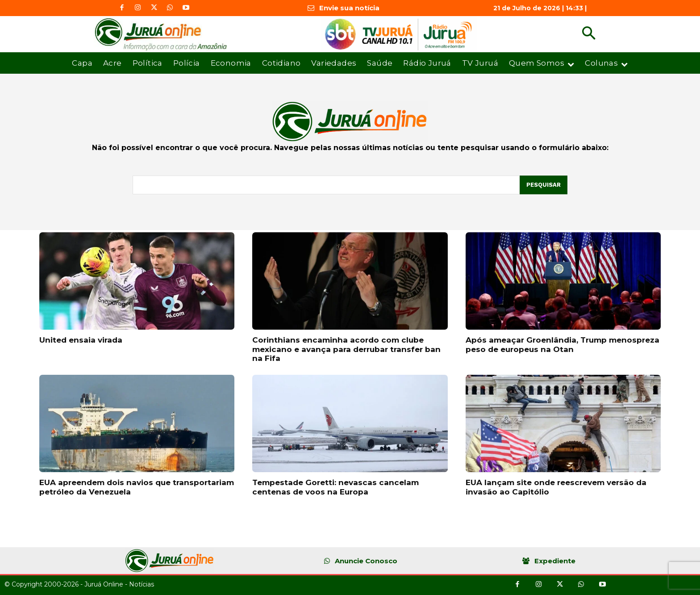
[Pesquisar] (544, 185)
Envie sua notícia (349, 8)
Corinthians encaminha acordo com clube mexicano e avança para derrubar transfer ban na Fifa (346, 349)
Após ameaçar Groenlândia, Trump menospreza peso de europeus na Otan (562, 344)
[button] (589, 34)
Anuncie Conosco (366, 561)
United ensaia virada (81, 340)
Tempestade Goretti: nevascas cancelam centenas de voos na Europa (335, 487)
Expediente (555, 561)
